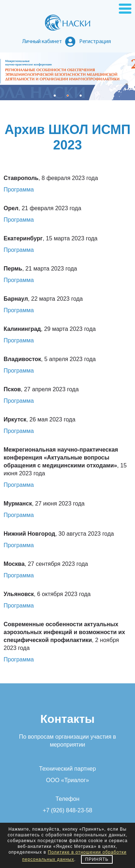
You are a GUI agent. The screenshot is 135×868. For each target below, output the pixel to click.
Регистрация (95, 42)
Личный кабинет (42, 42)
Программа (19, 190)
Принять (97, 859)
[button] (55, 96)
